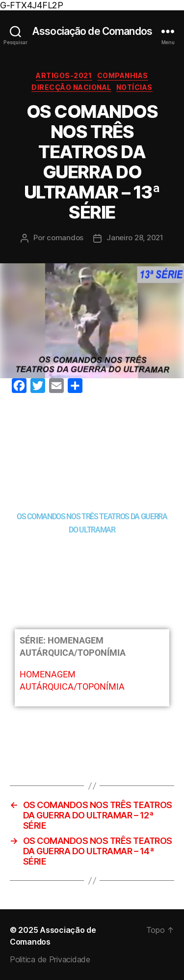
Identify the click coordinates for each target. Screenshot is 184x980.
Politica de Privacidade (50, 959)
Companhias (123, 75)
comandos (65, 238)
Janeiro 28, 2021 (135, 238)
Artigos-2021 (64, 75)
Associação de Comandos (92, 31)
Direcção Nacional (71, 87)
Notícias (134, 87)
